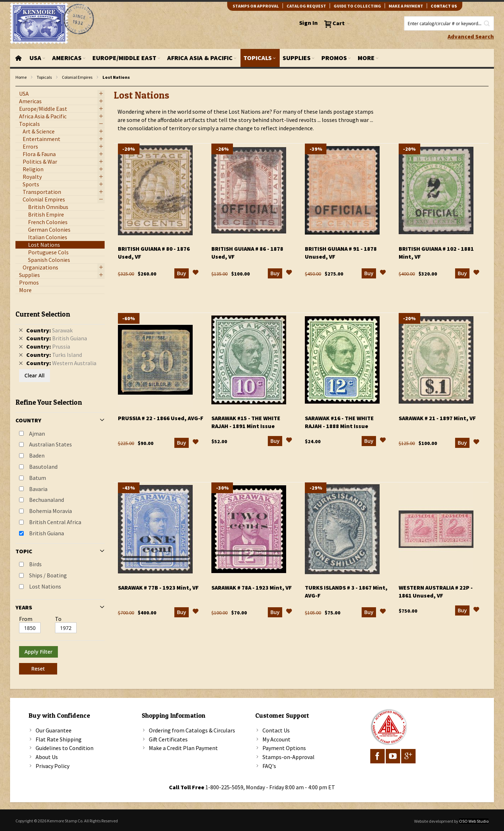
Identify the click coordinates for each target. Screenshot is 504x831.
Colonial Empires (77, 77)
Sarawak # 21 (437, 418)
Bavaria (38, 489)
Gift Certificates (168, 739)
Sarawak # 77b (158, 587)
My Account (276, 739)
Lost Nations (45, 586)
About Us (47, 757)
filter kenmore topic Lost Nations (19, 87)
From (26, 619)
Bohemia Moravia (51, 511)
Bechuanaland (47, 500)
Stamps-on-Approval (288, 757)
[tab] (60, 490)
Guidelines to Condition (65, 748)
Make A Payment (406, 6)
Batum (38, 478)
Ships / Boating (48, 575)
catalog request (306, 6)
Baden (37, 455)
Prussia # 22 (161, 418)
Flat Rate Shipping (59, 739)
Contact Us (276, 730)
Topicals (44, 77)
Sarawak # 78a (252, 587)
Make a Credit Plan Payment (183, 748)
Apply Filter (38, 652)
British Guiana (47, 533)
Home (21, 77)
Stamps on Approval (256, 6)
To (58, 619)
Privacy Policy (52, 766)
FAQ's (269, 766)
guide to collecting (357, 6)
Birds (35, 564)
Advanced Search (471, 36)
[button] (196, 273)
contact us (444, 6)
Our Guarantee (54, 730)
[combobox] (449, 23)
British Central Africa (55, 522)
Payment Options (284, 748)
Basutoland (43, 467)
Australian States (51, 444)
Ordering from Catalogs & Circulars (192, 730)
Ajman (37, 433)
